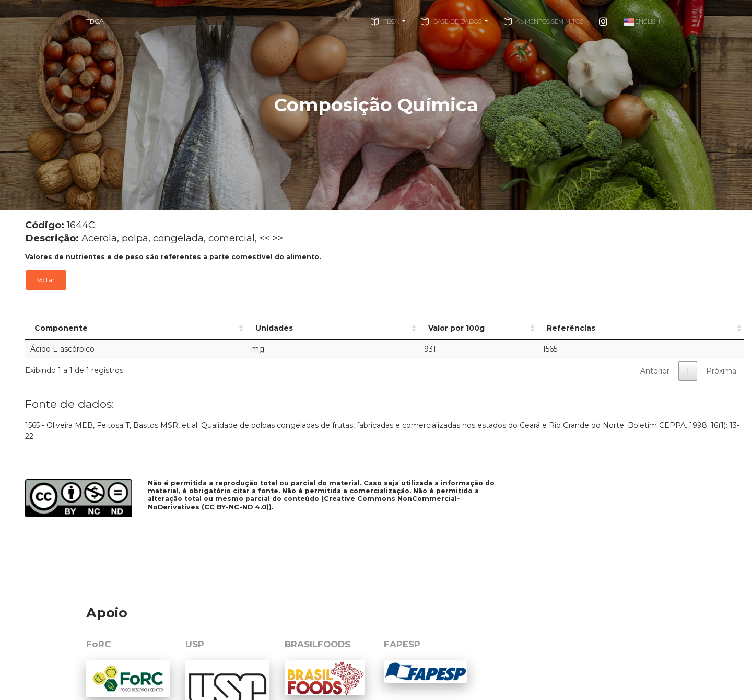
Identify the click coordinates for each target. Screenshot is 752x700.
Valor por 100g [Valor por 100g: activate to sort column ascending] (407, 328)
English (642, 22)
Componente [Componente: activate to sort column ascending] (61, 328)
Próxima (721, 371)
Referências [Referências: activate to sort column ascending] (600, 328)
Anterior (655, 371)
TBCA (95, 21)
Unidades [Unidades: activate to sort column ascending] (249, 328)
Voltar (46, 280)
